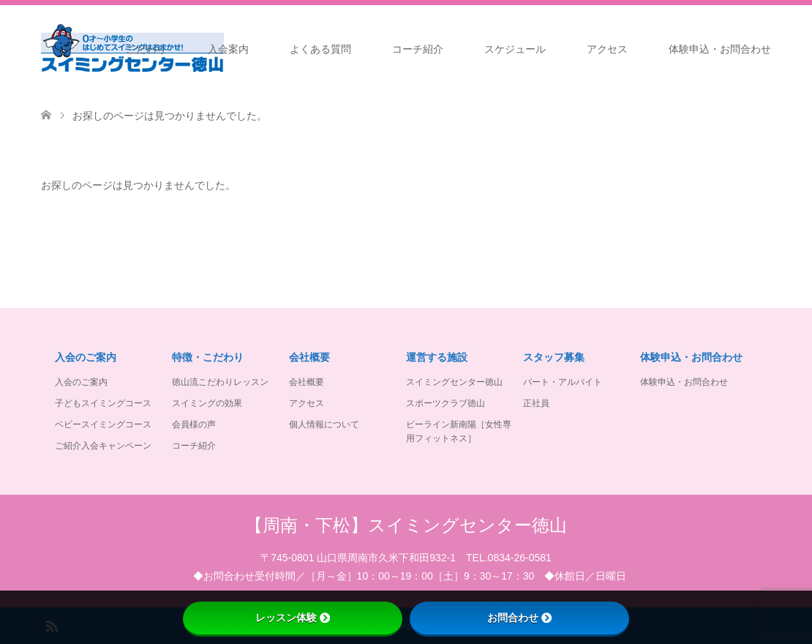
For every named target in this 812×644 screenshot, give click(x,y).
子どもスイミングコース (103, 403)
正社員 (536, 403)
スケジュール (515, 49)
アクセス (607, 49)
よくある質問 (320, 49)
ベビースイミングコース (103, 424)
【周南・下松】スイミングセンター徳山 (406, 525)
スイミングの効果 (207, 403)
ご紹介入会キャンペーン (103, 446)
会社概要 (307, 382)
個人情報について (324, 424)
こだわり (146, 49)
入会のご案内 (81, 382)
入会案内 (228, 49)
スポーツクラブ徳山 (446, 403)
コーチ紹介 (418, 49)
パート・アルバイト (563, 382)
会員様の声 (194, 424)
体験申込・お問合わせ (720, 49)
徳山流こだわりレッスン (220, 382)
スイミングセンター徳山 (454, 382)
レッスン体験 (293, 618)
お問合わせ (519, 618)
